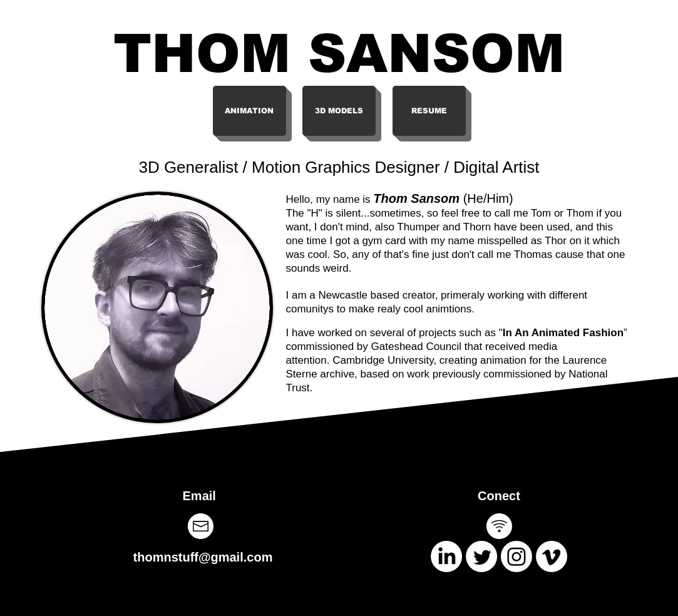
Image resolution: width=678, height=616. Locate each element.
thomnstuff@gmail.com (203, 557)
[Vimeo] (552, 557)
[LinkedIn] (446, 557)
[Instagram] (516, 557)
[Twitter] (481, 557)
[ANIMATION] (249, 111)
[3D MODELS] (339, 111)
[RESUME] (429, 111)
